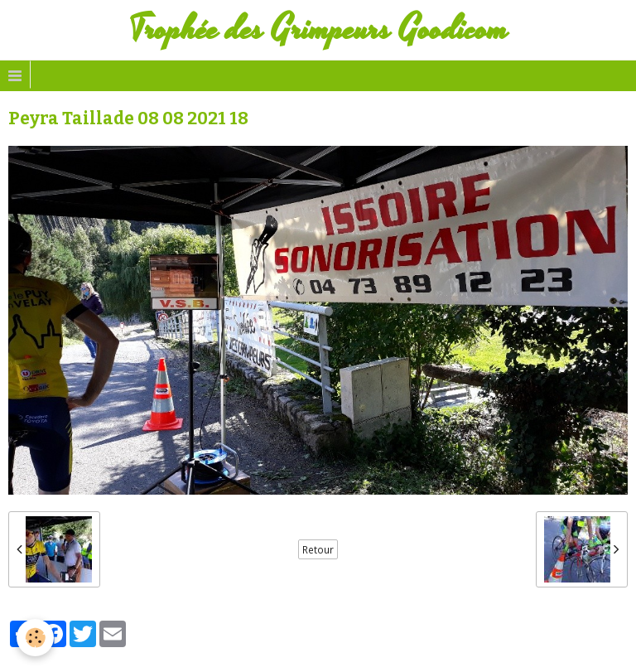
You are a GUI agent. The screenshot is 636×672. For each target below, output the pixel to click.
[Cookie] (35, 638)
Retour (318, 549)
